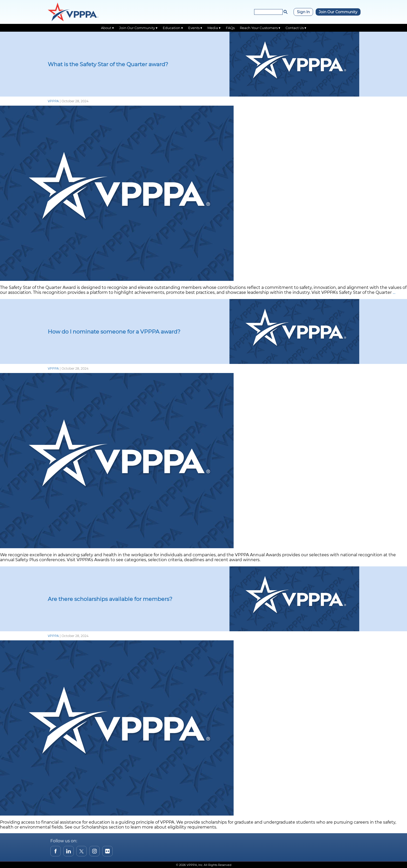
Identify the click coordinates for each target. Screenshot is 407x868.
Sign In (303, 12)
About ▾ (107, 28)
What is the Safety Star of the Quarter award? (108, 64)
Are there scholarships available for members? (110, 599)
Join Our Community (338, 12)
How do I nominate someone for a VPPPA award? (114, 332)
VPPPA (53, 101)
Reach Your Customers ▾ (260, 28)
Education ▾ (173, 28)
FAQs (230, 28)
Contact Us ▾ (296, 28)
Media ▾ (214, 28)
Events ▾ (195, 28)
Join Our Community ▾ (138, 28)
